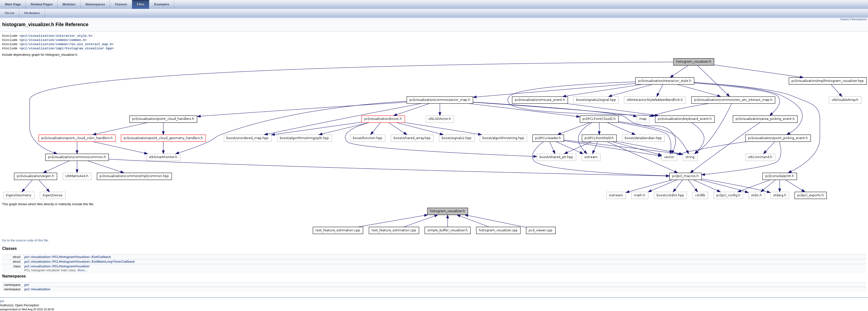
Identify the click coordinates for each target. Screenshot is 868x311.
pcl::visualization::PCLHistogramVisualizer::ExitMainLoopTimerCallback (79, 262)
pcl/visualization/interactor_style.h (56, 36)
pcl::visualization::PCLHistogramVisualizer (57, 266)
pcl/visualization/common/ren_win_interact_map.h (67, 44)
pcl (27, 285)
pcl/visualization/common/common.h (53, 40)
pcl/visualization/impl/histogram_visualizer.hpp (67, 49)
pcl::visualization (37, 289)
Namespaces (859, 19)
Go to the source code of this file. (25, 240)
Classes (845, 19)
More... (82, 270)
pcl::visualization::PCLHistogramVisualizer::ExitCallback (68, 257)
